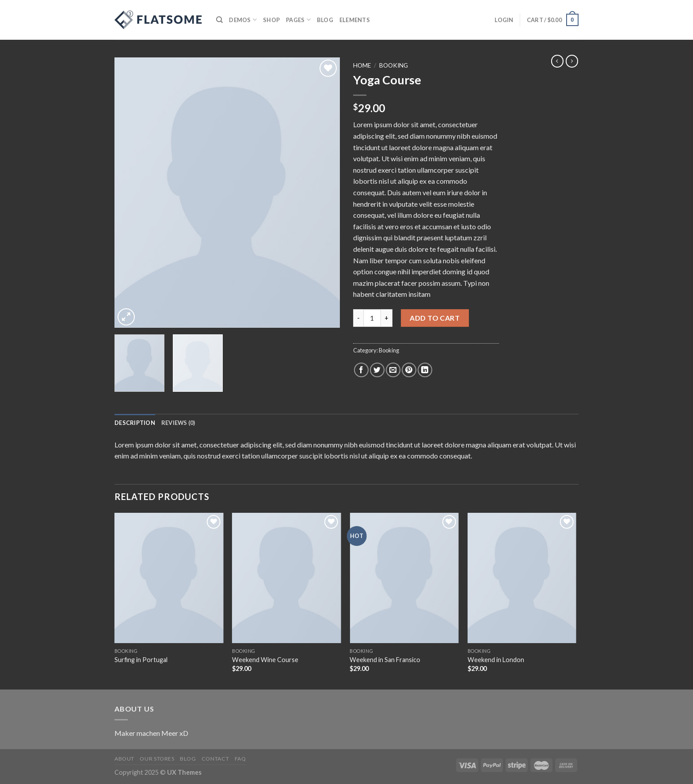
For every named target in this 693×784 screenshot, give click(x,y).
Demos (243, 20)
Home (362, 65)
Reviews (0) (178, 423)
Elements (355, 20)
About (124, 759)
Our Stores (157, 759)
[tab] (135, 423)
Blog (325, 20)
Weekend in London (496, 660)
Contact (215, 759)
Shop (271, 20)
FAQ (240, 759)
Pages (298, 20)
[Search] (219, 20)
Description (135, 423)
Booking (394, 65)
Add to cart (435, 318)
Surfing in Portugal (141, 660)
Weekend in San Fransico (385, 660)
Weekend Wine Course (265, 660)
